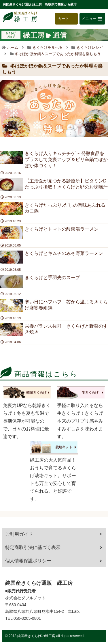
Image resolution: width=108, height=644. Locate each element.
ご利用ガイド (19, 534)
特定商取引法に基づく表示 (33, 547)
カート (64, 19)
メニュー (92, 19)
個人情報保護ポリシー (28, 561)
